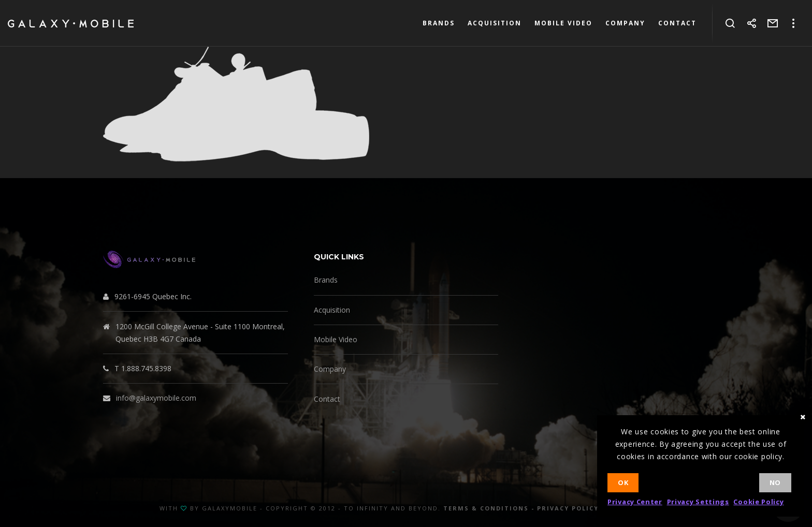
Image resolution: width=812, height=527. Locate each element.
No (775, 482)
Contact (327, 399)
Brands (326, 280)
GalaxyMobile (230, 508)
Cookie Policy (758, 502)
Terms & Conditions (486, 508)
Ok (623, 482)
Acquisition (332, 310)
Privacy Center (635, 502)
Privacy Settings (698, 502)
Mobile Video (336, 339)
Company (330, 369)
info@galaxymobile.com (156, 398)
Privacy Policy (568, 508)
